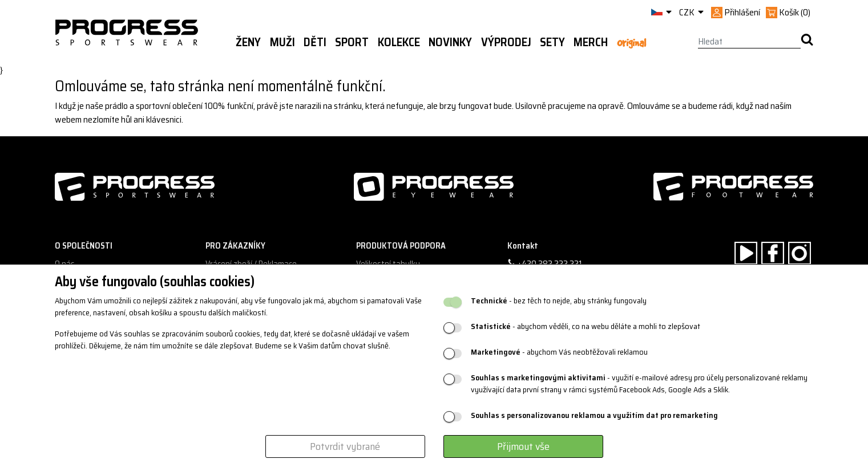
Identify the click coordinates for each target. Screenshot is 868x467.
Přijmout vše (523, 446)
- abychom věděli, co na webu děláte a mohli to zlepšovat (586, 326)
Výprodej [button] (506, 42)
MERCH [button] (591, 42)
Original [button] (631, 43)
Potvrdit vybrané (345, 446)
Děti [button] (315, 42)
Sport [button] (352, 42)
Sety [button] (552, 42)
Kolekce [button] (399, 42)
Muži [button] (282, 42)
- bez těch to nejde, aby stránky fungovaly (559, 301)
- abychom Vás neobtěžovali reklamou (559, 352)
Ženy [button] (248, 42)
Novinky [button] (450, 42)
